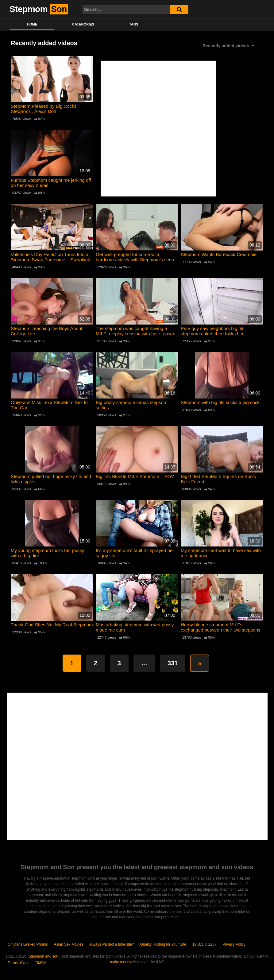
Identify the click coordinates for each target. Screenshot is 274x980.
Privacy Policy (234, 944)
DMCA (41, 963)
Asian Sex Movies (69, 944)
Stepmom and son (43, 956)
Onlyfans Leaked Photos (28, 944)
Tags (134, 24)
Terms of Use (19, 963)
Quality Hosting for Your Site (163, 944)
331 (173, 663)
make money (121, 962)
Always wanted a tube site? (112, 944)
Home (32, 24)
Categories (83, 24)
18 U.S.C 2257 (205, 944)
